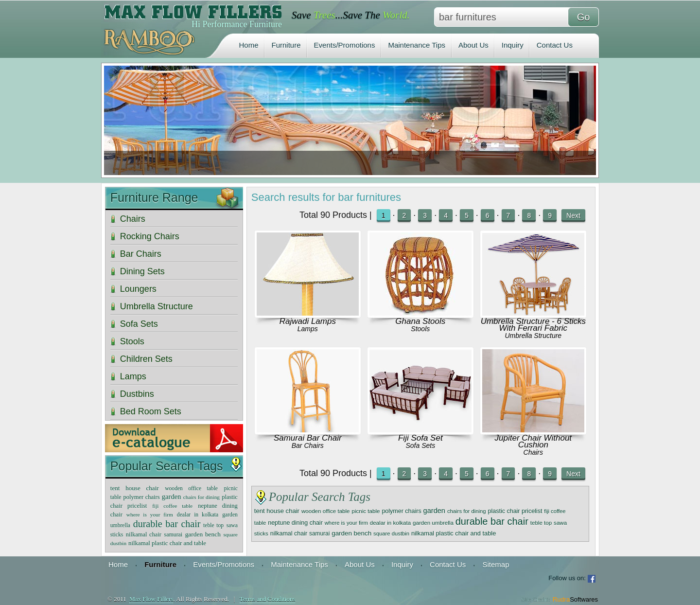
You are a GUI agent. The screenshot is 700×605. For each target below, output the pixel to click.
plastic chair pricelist (515, 511)
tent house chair (277, 511)
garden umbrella (433, 523)
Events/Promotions (345, 45)
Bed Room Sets (151, 411)
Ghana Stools (420, 321)
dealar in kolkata (390, 523)
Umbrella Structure (533, 336)
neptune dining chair (295, 523)
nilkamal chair (289, 534)
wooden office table (326, 511)
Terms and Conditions (268, 599)
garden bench (351, 533)
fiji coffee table (172, 506)
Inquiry (513, 45)
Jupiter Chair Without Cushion (534, 441)
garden (434, 511)
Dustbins (137, 394)
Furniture (286, 45)
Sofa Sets (420, 445)
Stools (420, 329)
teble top (541, 523)
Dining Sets (142, 271)
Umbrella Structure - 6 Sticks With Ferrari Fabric (533, 325)
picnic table (366, 511)
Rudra (575, 599)
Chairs (533, 452)
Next (573, 215)
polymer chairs (401, 511)
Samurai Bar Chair (308, 438)
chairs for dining (467, 511)
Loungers (138, 289)
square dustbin (391, 534)
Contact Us (555, 45)
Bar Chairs (308, 445)
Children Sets (146, 359)
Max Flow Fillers (151, 599)
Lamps (308, 329)
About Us (473, 45)
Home (249, 45)
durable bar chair (492, 521)
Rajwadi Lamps (308, 321)
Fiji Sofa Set (420, 438)
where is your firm (346, 523)
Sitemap (496, 564)
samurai (319, 534)
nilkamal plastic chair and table (454, 533)
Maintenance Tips (417, 45)
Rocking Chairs (150, 236)
